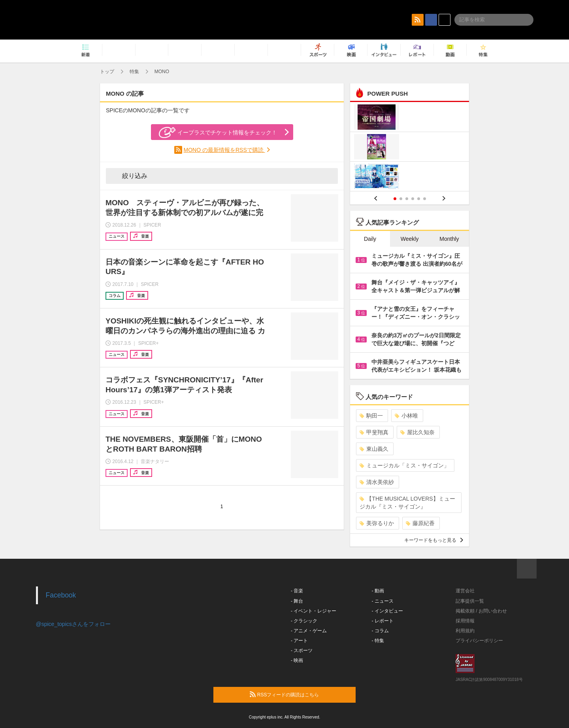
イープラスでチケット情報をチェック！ (218, 132)
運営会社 (465, 591)
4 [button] (413, 199)
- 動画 (378, 591)
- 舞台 (297, 601)
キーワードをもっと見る (434, 540)
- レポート (383, 621)
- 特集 (378, 641)
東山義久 (374, 449)
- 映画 (297, 660)
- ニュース (383, 601)
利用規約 (465, 631)
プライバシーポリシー (479, 641)
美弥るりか (377, 523)
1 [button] (395, 199)
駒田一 (371, 416)
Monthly (449, 239)
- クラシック (304, 621)
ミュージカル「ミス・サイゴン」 (404, 465)
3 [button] (407, 199)
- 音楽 (297, 591)
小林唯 (406, 416)
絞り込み (129, 176)
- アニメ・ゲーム (309, 631)
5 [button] (419, 199)
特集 (134, 72)
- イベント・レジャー (314, 611)
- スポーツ (302, 650)
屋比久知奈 (417, 432)
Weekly (410, 239)
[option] (410, 148)
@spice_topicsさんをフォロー (73, 624)
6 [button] (425, 199)
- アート (299, 641)
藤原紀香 (420, 523)
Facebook (61, 595)
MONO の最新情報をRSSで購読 (224, 150)
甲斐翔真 (374, 432)
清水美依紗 (377, 482)
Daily (370, 239)
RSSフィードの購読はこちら (300, 694)
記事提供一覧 (470, 601)
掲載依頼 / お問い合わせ (481, 611)
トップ (107, 72)
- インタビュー (387, 611)
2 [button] (401, 199)
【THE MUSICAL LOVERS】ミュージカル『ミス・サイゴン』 (407, 503)
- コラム (380, 631)
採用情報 (465, 621)
